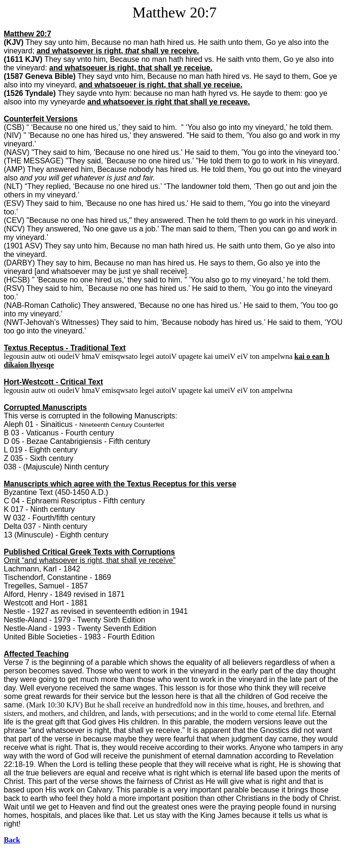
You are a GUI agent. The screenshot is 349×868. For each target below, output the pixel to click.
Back (12, 840)
